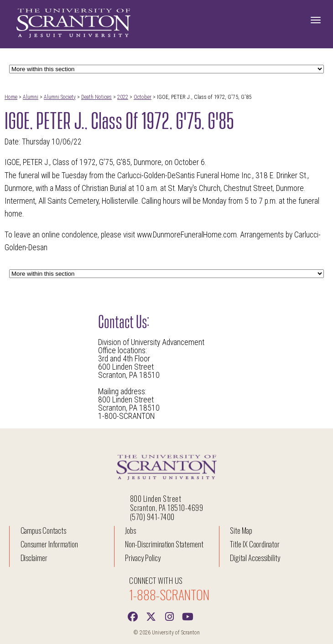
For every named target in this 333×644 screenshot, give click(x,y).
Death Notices (96, 97)
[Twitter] (151, 616)
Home (11, 97)
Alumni (31, 97)
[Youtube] (187, 616)
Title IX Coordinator (255, 544)
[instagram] (169, 616)
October (143, 97)
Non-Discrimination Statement (164, 544)
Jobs (130, 530)
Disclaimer (34, 558)
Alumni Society (60, 97)
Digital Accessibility (255, 558)
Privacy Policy (143, 558)
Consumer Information (49, 544)
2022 (123, 97)
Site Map (241, 530)
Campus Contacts (43, 530)
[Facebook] (133, 616)
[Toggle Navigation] (316, 20)
